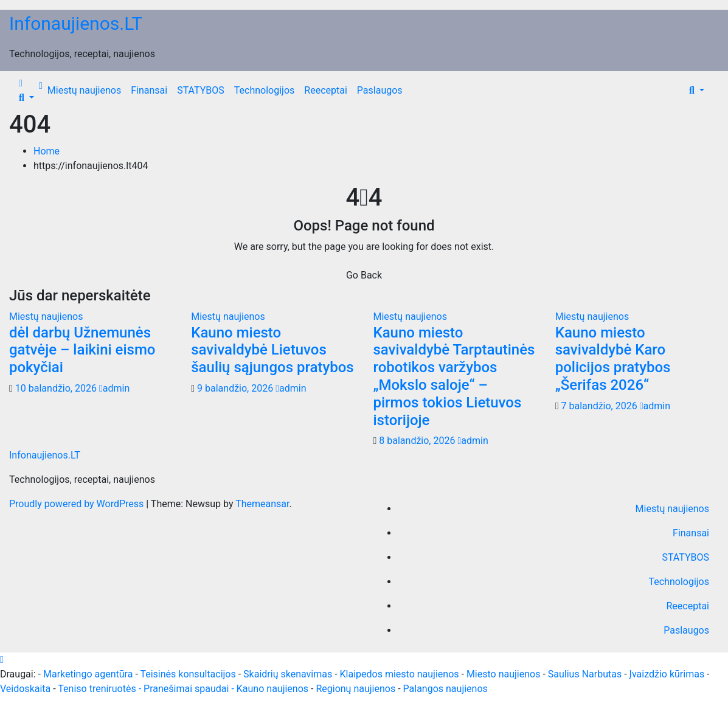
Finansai (149, 90)
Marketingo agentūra (88, 674)
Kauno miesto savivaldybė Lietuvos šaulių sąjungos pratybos (272, 350)
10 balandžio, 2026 (57, 388)
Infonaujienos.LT (76, 23)
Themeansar (262, 504)
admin (114, 388)
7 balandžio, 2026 (601, 406)
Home (47, 151)
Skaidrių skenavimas (288, 674)
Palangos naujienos (445, 689)
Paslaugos (380, 90)
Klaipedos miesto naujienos (400, 674)
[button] (26, 98)
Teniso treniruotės (97, 689)
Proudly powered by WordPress (78, 504)
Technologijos (265, 90)
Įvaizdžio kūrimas (667, 674)
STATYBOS (201, 90)
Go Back (364, 275)
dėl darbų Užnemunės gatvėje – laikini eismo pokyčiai (82, 350)
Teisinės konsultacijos (188, 674)
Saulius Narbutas (585, 674)
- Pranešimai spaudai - (188, 689)
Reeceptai (326, 90)
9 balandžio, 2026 (236, 388)
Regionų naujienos (355, 689)
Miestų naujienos (84, 90)
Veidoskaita (25, 689)
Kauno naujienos (272, 689)
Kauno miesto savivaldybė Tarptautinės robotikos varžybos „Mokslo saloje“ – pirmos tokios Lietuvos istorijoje (454, 376)
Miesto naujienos (504, 674)
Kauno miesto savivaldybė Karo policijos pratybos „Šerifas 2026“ (613, 359)
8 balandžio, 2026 (418, 441)
